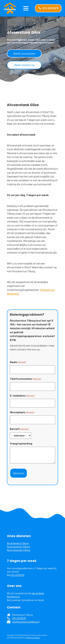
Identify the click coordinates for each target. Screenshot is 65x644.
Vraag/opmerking (21, 443)
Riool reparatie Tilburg (19, 550)
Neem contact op (24, 65)
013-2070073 (17, 575)
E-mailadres (22, 396)
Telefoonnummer (25, 379)
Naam (18, 362)
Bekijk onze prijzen (24, 53)
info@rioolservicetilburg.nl (26, 622)
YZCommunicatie (33, 638)
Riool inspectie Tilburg (18, 547)
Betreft (19, 429)
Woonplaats (22, 412)
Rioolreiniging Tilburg (18, 543)
